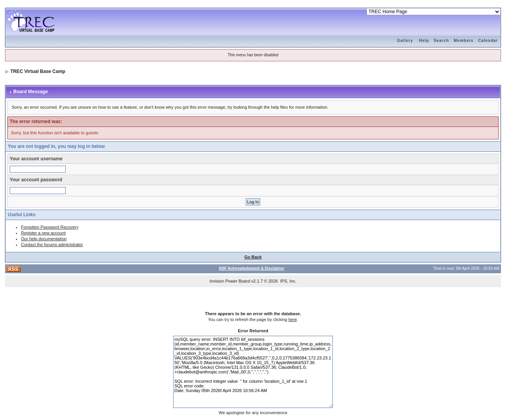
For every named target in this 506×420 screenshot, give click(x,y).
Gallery (405, 41)
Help (424, 41)
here (292, 319)
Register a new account (43, 233)
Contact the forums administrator (52, 245)
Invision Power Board (230, 281)
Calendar (488, 41)
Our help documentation (44, 239)
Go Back (253, 257)
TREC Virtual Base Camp (38, 71)
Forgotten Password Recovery (50, 227)
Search (441, 41)
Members (463, 41)
